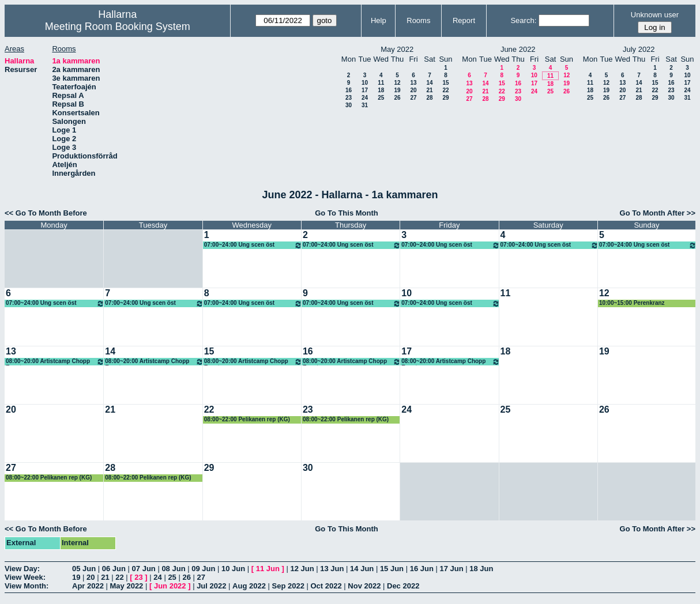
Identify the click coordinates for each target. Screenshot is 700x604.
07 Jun (144, 569)
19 (397, 90)
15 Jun (392, 569)
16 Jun (422, 569)
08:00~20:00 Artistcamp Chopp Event (55, 362)
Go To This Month (347, 213)
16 (349, 90)
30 (349, 105)
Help (379, 20)
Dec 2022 (403, 586)
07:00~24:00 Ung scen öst (253, 245)
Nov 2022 (364, 586)
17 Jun (451, 569)
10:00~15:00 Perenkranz (632, 303)
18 (381, 90)
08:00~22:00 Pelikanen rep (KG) (247, 419)
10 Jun (233, 569)
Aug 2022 (249, 586)
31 (365, 105)
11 (381, 83)
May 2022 (127, 586)
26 (397, 98)
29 (445, 98)
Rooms (418, 20)
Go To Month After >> (658, 213)
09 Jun (203, 569)
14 (429, 83)
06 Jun (114, 569)
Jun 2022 (170, 586)
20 (413, 90)
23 (349, 98)
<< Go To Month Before (46, 213)
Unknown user (655, 15)
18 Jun (481, 569)
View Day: (22, 569)
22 (445, 90)
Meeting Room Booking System (118, 27)
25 (381, 98)
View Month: (27, 586)
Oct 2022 (326, 586)
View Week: (25, 577)
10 (365, 83)
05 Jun (84, 569)
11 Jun (268, 569)
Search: (523, 20)
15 (445, 83)
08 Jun (173, 569)
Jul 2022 (211, 586)
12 (397, 83)
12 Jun (302, 569)
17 (365, 90)
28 (429, 98)
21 (429, 90)
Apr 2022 (88, 586)
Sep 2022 (288, 586)
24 (365, 98)
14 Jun (362, 569)
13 (413, 83)
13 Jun (332, 569)
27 (413, 98)
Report (464, 20)
